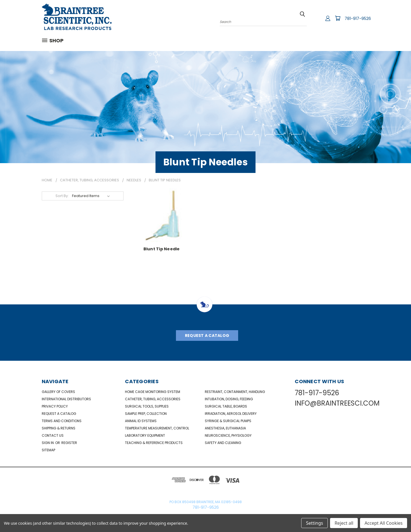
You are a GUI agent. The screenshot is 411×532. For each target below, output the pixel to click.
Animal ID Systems (141, 421)
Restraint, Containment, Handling (235, 392)
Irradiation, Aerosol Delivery (231, 414)
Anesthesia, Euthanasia (225, 428)
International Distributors (66, 399)
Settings (314, 523)
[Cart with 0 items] (338, 18)
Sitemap (48, 450)
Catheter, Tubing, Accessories (153, 399)
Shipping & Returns (59, 428)
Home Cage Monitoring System (153, 392)
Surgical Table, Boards (226, 406)
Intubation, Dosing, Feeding (229, 399)
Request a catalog (59, 414)
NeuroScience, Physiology (228, 435)
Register (69, 443)
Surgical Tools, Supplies (147, 406)
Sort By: (62, 196)
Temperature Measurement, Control (157, 428)
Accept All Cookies (384, 523)
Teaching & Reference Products (154, 443)
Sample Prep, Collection (146, 414)
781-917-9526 (358, 18)
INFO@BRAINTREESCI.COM (337, 403)
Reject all (344, 523)
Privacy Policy (55, 406)
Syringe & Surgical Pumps (228, 421)
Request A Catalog (207, 336)
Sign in (48, 443)
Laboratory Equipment (145, 435)
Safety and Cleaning (223, 443)
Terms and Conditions (62, 421)
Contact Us (53, 435)
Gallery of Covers (58, 392)
